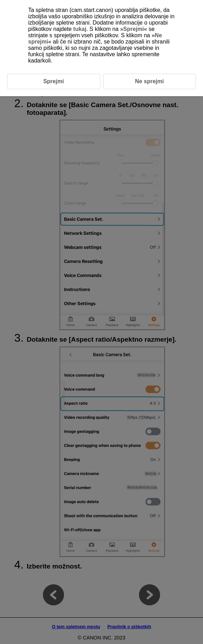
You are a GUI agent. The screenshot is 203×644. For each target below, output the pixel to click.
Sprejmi (134, 29)
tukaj (80, 29)
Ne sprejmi (150, 81)
